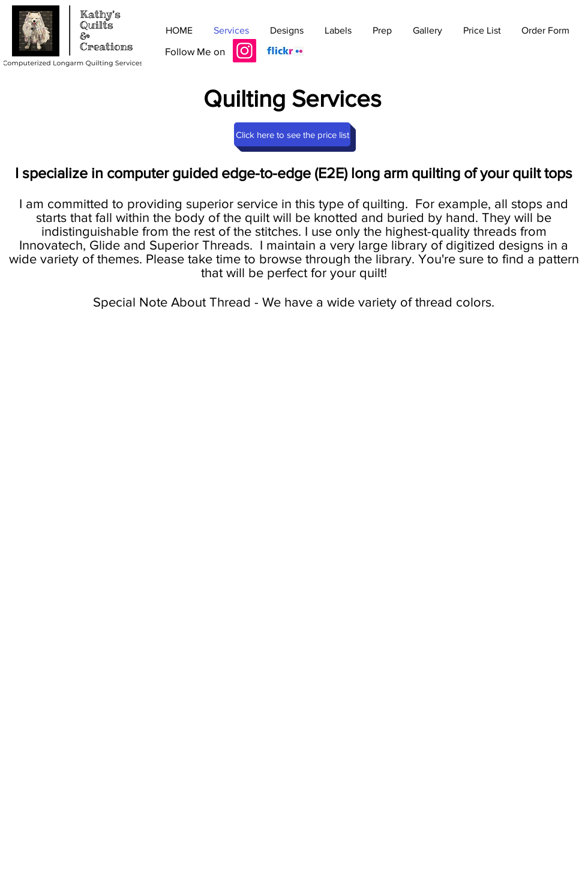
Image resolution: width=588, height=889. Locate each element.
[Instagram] (244, 51)
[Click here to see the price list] (292, 134)
